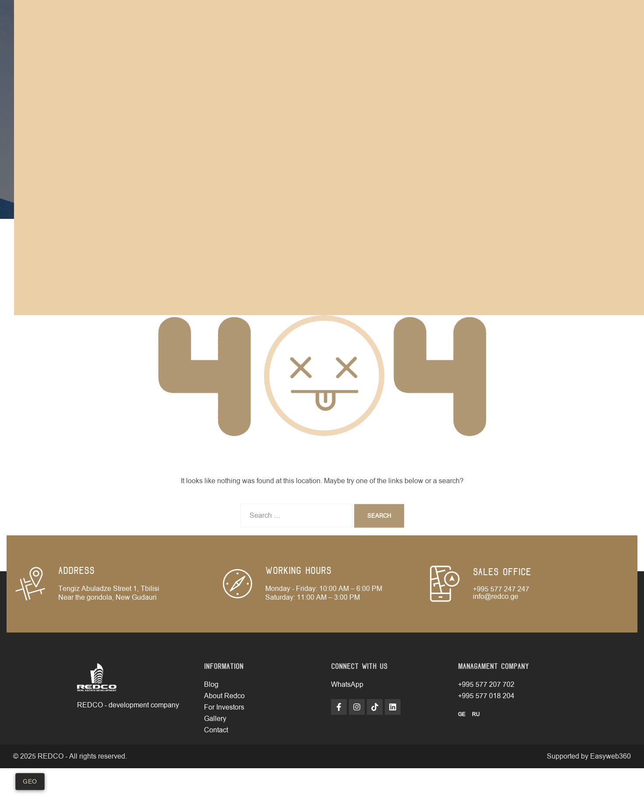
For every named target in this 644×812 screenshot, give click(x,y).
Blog (211, 685)
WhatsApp (347, 685)
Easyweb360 (611, 756)
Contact (216, 730)
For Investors (224, 707)
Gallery (215, 719)
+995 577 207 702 (486, 685)
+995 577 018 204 (486, 696)
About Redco (224, 696)
